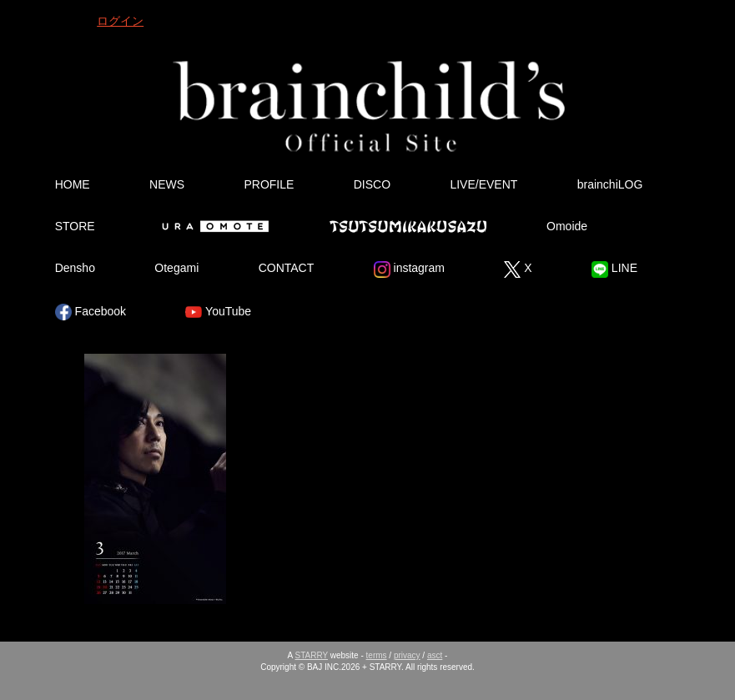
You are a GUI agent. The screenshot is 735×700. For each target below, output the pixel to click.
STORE (75, 226)
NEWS (167, 184)
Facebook (91, 312)
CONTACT (287, 268)
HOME (73, 184)
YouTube (218, 312)
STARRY (312, 655)
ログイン (120, 21)
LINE (614, 269)
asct (435, 655)
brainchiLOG (610, 184)
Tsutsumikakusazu (408, 226)
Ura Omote (212, 226)
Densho (75, 268)
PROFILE (269, 184)
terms (377, 655)
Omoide (567, 226)
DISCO (372, 184)
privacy (407, 655)
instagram (409, 269)
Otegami (176, 268)
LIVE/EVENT (483, 184)
